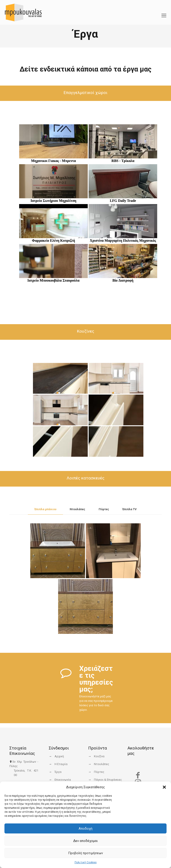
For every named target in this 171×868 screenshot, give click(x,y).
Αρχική (59, 756)
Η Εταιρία (61, 764)
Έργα (58, 772)
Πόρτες (104, 509)
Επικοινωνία (63, 780)
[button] (164, 787)
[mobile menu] (164, 12)
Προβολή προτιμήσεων (85, 853)
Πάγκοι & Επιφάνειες (108, 780)
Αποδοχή (85, 829)
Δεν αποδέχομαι (85, 841)
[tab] (45, 509)
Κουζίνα (99, 756)
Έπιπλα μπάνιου (45, 509)
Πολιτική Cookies (86, 862)
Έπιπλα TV (130, 509)
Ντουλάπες (77, 509)
